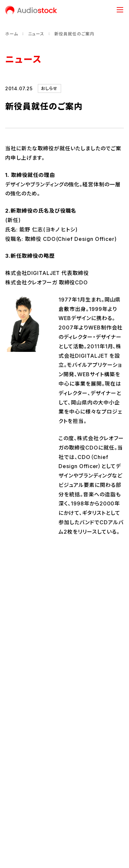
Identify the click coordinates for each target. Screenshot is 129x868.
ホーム (12, 34)
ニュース (36, 34)
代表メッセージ (21, 659)
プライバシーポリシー (27, 796)
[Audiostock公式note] (32, 763)
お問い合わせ (19, 785)
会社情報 (64, 639)
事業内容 (64, 705)
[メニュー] (120, 10)
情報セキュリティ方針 (27, 807)
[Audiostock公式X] (7, 763)
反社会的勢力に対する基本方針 (38, 818)
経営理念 (15, 670)
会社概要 (15, 681)
